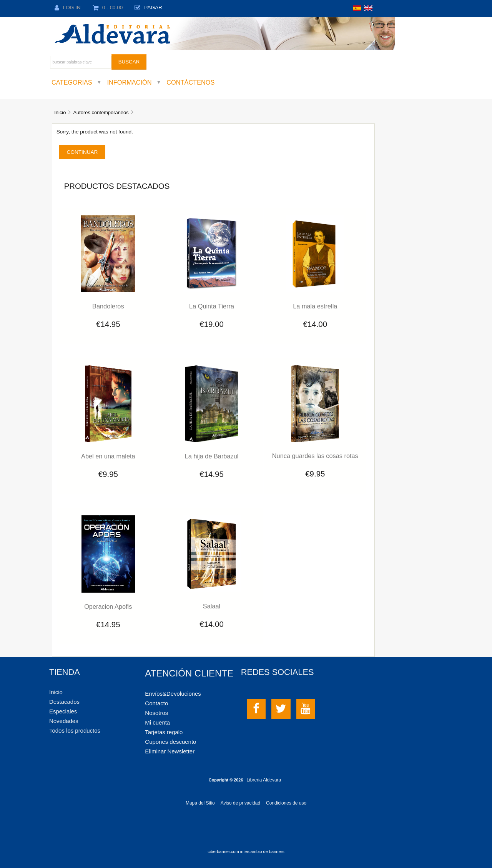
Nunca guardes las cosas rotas (315, 456)
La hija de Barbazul (212, 456)
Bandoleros (108, 306)
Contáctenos (190, 82)
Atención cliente (189, 673)
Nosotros (156, 713)
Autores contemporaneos (101, 112)
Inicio (60, 112)
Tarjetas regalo (164, 732)
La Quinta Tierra (212, 306)
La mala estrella (315, 306)
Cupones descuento (170, 742)
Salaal (212, 606)
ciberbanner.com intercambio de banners (246, 851)
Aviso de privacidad (240, 803)
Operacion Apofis (108, 606)
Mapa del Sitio (200, 803)
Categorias (72, 82)
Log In (68, 7)
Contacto (156, 703)
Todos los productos (75, 731)
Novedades (64, 721)
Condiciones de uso (286, 803)
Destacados (64, 702)
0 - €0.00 (108, 7)
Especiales (63, 711)
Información (130, 82)
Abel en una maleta (108, 456)
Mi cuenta (157, 722)
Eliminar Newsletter (170, 751)
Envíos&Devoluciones (173, 694)
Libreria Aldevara (264, 780)
